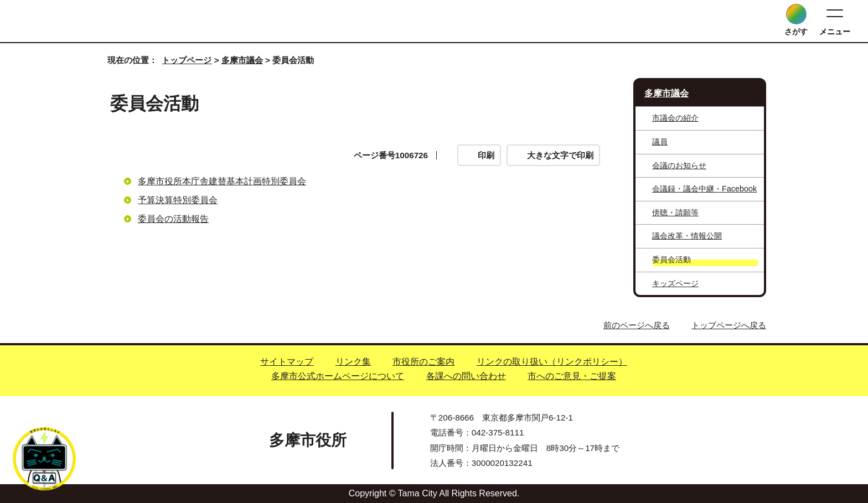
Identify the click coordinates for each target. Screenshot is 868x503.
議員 (660, 142)
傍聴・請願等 (675, 212)
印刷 (486, 155)
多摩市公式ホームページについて (338, 376)
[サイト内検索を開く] (796, 14)
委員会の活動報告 (173, 219)
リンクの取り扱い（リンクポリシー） (552, 362)
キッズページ (675, 283)
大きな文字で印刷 (560, 155)
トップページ (187, 60)
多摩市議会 (242, 60)
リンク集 (353, 362)
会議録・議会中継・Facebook (704, 189)
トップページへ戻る (729, 325)
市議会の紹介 (675, 118)
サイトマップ (287, 362)
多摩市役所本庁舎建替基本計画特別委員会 (222, 181)
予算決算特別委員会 (178, 200)
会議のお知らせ (679, 165)
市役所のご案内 (423, 362)
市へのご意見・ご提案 (572, 376)
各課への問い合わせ (466, 376)
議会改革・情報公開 (687, 236)
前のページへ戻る (637, 325)
